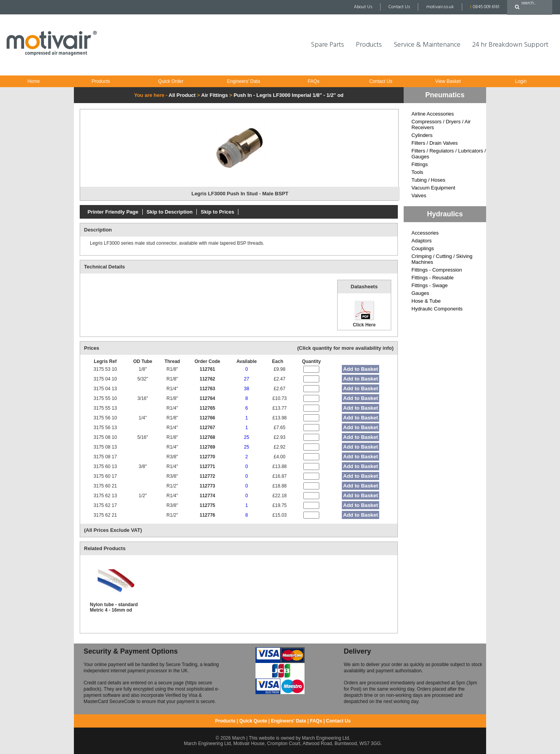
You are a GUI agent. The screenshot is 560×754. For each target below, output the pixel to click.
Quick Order (171, 81)
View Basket (448, 81)
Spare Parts (327, 45)
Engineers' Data (244, 81)
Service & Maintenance (427, 45)
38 (246, 389)
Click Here (364, 314)
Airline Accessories (433, 114)
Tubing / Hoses (428, 180)
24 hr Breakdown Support (510, 45)
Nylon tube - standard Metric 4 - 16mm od (114, 607)
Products (369, 45)
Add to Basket (360, 369)
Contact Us (399, 7)
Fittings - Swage (430, 285)
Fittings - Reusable (432, 278)
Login (521, 81)
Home (33, 81)
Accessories (425, 233)
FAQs (313, 81)
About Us (363, 7)
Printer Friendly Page (113, 212)
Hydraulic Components (437, 309)
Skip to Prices (217, 212)
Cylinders (422, 135)
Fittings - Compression (437, 270)
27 (246, 379)
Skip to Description (170, 212)
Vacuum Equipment (433, 188)
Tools (417, 172)
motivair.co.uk (440, 7)
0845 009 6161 (485, 7)
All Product (182, 95)
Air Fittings (214, 95)
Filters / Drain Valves (435, 143)
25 (246, 437)
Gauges (420, 293)
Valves (419, 196)
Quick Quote (253, 721)
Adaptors (422, 241)
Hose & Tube (426, 301)
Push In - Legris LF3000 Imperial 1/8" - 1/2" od (289, 95)
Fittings (420, 164)
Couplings (423, 248)
